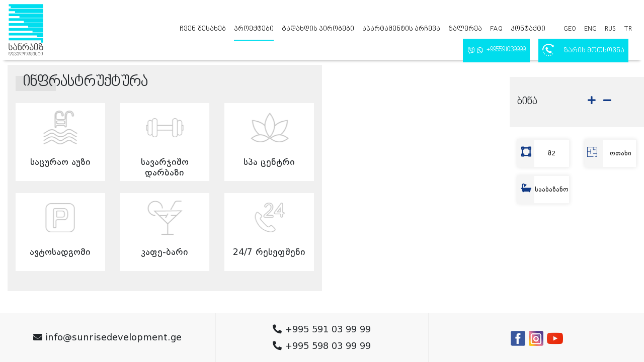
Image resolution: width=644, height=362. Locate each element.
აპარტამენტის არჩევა (401, 29)
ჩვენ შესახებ (203, 29)
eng (590, 29)
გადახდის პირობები (318, 29)
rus (610, 29)
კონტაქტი (528, 29)
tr (628, 29)
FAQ (496, 29)
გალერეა (465, 29)
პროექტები (254, 29)
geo (570, 29)
